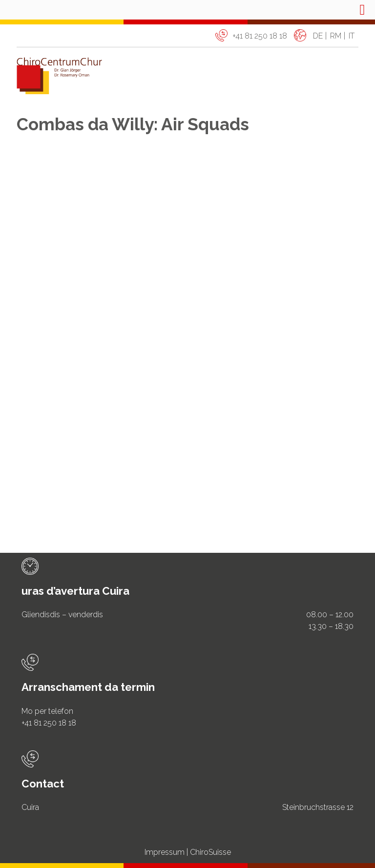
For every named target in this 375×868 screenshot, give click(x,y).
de (318, 36)
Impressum (165, 852)
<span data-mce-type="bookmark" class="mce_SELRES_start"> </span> (187, 330)
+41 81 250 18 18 (260, 36)
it (352, 36)
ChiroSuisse (210, 852)
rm (336, 36)
